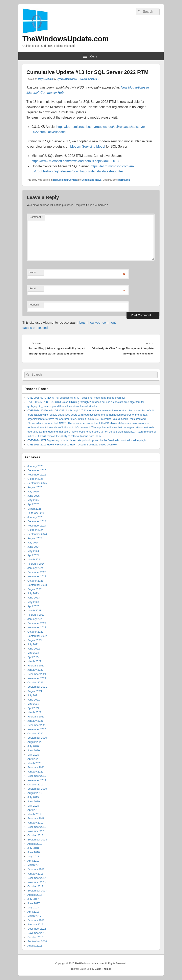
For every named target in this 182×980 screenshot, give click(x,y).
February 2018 (36, 869)
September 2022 (37, 636)
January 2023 (35, 619)
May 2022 (33, 653)
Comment (36, 217)
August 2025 (35, 487)
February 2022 (36, 666)
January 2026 (35, 466)
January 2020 (35, 772)
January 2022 (35, 670)
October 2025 (35, 479)
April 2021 (33, 708)
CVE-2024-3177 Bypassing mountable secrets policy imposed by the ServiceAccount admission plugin (87, 440)
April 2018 (33, 861)
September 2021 (37, 687)
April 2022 (33, 657)
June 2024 (34, 547)
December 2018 (37, 827)
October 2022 (35, 632)
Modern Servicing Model (88, 146)
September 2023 (37, 585)
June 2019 (34, 801)
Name (33, 272)
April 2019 (33, 810)
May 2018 (33, 856)
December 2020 (37, 725)
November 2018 (37, 831)
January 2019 (35, 823)
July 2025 (33, 492)
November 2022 (37, 627)
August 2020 (35, 742)
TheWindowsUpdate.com (66, 39)
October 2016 (35, 937)
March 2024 (34, 559)
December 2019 (37, 776)
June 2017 (34, 903)
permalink (124, 180)
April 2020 (33, 759)
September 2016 (37, 941)
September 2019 (37, 789)
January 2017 (35, 924)
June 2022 (34, 649)
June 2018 (34, 852)
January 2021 (35, 721)
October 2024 (35, 530)
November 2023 (37, 576)
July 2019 (33, 797)
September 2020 (37, 738)
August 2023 (35, 589)
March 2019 (34, 814)
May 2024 (33, 551)
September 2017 (37, 891)
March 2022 (34, 661)
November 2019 (37, 780)
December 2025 (37, 470)
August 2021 (35, 691)
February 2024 (36, 564)
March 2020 (34, 763)
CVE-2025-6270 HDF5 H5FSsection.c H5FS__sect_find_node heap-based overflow (76, 398)
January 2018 (35, 874)
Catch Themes (103, 969)
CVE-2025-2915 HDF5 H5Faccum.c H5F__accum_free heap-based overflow (72, 445)
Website (34, 305)
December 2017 (37, 878)
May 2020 (33, 755)
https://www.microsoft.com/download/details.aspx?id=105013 (75, 161)
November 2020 (37, 729)
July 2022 (33, 644)
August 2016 (35, 946)
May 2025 (33, 500)
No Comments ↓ (90, 79)
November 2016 (37, 933)
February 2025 (36, 513)
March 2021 (34, 712)
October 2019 (35, 785)
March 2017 (34, 916)
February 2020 (36, 767)
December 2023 (37, 572)
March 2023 (34, 610)
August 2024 (35, 538)
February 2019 (36, 818)
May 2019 (33, 806)
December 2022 (37, 623)
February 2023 (36, 615)
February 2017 (36, 920)
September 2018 (37, 840)
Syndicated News (67, 79)
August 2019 (35, 793)
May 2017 (33, 908)
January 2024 (35, 568)
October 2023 (35, 581)
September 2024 (37, 534)
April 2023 (33, 606)
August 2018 (35, 844)
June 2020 (34, 750)
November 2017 (37, 882)
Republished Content (65, 180)
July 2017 (33, 899)
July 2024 (33, 543)
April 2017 (33, 912)
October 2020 (35, 733)
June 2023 (34, 598)
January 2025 (35, 517)
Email (33, 288)
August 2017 (35, 895)
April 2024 (33, 555)
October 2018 (35, 835)
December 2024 (37, 521)
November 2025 (37, 475)
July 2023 (33, 593)
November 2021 (37, 678)
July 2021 (33, 695)
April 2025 (33, 504)
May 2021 (33, 704)
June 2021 (34, 700)
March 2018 (34, 865)
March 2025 (34, 509)
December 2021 (37, 674)
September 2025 (37, 483)
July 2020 (33, 746)
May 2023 (33, 602)
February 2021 (36, 717)
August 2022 (35, 640)
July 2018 (33, 848)
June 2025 (34, 496)
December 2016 (37, 929)
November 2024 (37, 526)
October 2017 (35, 886)
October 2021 (35, 682)
